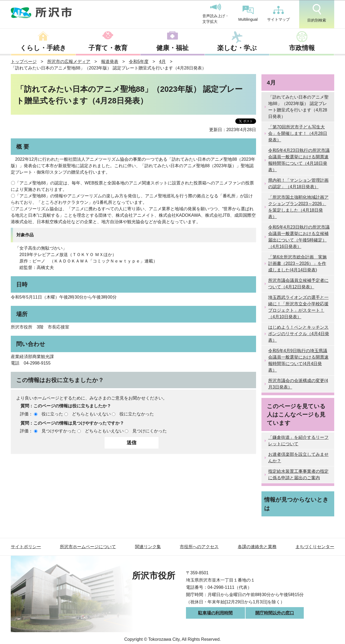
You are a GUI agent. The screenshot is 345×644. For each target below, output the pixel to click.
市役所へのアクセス (199, 547)
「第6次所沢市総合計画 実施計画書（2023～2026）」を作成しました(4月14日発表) (297, 263)
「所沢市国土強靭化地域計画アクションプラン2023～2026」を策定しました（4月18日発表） (298, 207)
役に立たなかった (137, 414)
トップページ (24, 62)
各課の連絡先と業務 (257, 547)
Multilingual (248, 14)
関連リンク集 (148, 547)
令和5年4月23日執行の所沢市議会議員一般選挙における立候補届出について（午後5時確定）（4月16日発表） (299, 237)
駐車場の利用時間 (215, 613)
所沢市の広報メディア (69, 62)
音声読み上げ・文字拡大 (216, 14)
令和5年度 (139, 62)
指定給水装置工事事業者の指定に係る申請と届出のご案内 (298, 475)
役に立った (52, 414)
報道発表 (110, 62)
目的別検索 (317, 13)
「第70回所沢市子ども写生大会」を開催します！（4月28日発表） (298, 133)
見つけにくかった (150, 431)
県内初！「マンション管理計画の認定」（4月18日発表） (298, 183)
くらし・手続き (43, 48)
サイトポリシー (26, 547)
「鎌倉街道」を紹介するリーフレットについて (298, 441)
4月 (162, 62)
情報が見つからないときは (296, 504)
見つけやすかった (59, 431)
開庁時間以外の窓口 (275, 613)
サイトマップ (278, 14)
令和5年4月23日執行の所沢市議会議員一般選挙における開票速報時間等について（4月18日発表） (299, 160)
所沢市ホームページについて (88, 547)
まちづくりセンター (315, 547)
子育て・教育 (108, 48)
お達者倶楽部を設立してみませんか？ (298, 458)
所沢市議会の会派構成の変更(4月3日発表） (298, 384)
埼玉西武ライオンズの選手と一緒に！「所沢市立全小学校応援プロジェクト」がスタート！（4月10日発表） (298, 307)
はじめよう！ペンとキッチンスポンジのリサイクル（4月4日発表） (299, 334)
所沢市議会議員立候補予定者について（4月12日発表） (298, 284)
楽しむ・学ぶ (237, 48)
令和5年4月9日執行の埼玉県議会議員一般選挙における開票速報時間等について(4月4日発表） (298, 360)
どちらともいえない (91, 414)
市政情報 (302, 48)
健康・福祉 (172, 48)
